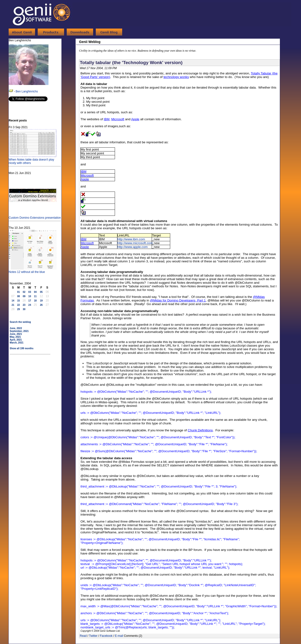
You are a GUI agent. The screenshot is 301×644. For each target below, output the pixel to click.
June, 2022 (16, 328)
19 (41, 301)
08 (18, 296)
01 (18, 292)
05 (41, 292)
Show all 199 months (21, 348)
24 (30, 305)
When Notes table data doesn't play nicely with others (33, 160)
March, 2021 (16, 343)
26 (41, 305)
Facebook (106, 636)
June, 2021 (16, 334)
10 (30, 296)
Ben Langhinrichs (27, 91)
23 (24, 305)
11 (35, 296)
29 (18, 309)
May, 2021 (15, 337)
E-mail (119, 636)
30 (24, 309)
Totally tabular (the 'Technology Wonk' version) (131, 63)
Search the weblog (20, 322)
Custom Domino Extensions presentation (35, 216)
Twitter (93, 636)
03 (30, 292)
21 (13, 305)
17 (30, 301)
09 (24, 296)
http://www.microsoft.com (135, 243)
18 (35, 301)
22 (18, 305)
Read (83, 636)
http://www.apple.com (133, 247)
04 (35, 292)
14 (13, 301)
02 (24, 292)
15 (18, 301)
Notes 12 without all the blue (33, 270)
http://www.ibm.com (131, 239)
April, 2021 (16, 340)
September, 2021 (19, 331)
